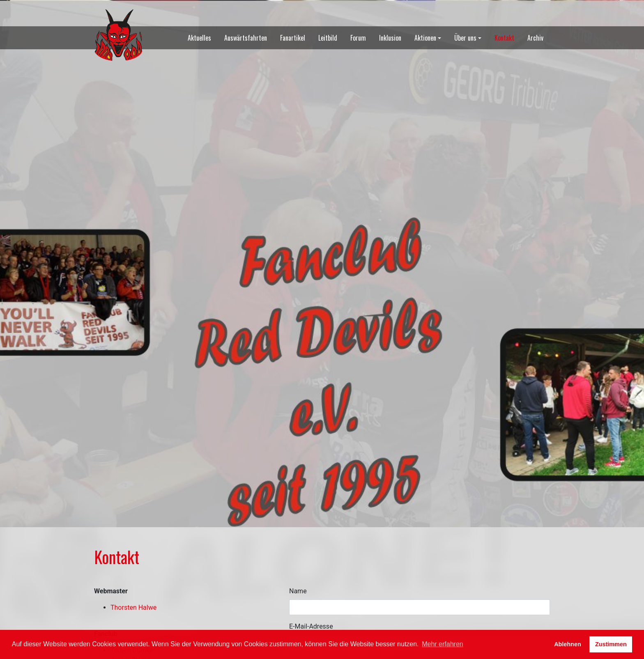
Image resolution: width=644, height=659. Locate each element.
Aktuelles (199, 38)
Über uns (465, 38)
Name (298, 591)
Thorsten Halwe (133, 607)
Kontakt (504, 38)
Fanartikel (293, 38)
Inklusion (390, 38)
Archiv (535, 38)
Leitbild (328, 38)
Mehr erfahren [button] (443, 644)
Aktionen (425, 38)
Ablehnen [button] (568, 644)
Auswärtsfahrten (246, 38)
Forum (358, 38)
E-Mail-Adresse (311, 626)
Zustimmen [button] (611, 644)
